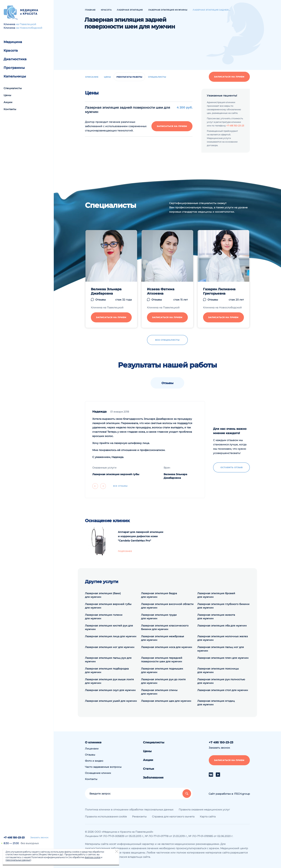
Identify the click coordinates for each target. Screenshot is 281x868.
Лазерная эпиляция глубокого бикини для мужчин (223, 606)
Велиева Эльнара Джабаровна (106, 291)
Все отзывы (120, 486)
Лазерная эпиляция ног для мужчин (110, 647)
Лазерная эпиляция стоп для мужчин (223, 690)
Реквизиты (139, 817)
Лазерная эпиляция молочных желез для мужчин (223, 638)
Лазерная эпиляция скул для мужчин (110, 690)
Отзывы (101, 300)
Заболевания (153, 778)
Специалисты (13, 88)
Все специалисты (167, 340)
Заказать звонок (39, 838)
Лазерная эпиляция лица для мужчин (111, 636)
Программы (14, 68)
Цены (7, 95)
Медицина (13, 42)
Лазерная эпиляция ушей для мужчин (111, 701)
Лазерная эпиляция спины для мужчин (159, 692)
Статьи (148, 769)
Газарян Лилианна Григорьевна (219, 291)
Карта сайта (208, 817)
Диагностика (15, 59)
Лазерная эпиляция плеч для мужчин (223, 658)
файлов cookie (92, 857)
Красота (11, 51)
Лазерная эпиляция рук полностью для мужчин (221, 681)
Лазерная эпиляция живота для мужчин (216, 617)
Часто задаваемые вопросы (103, 767)
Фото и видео (94, 761)
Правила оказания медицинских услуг (204, 810)
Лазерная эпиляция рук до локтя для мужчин (163, 681)
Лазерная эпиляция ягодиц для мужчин (216, 703)
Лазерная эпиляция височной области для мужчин (167, 606)
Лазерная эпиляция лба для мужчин (222, 626)
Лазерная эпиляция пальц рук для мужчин (108, 660)
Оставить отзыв (232, 467)
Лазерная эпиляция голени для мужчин (104, 617)
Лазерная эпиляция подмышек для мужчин (162, 670)
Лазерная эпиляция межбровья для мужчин (163, 638)
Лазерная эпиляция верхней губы (116, 474)
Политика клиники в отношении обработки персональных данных (129, 810)
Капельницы (15, 76)
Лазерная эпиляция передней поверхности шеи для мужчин (162, 660)
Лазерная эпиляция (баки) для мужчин (103, 595)
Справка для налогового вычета (173, 817)
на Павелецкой (26, 24)
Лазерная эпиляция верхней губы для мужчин (108, 606)
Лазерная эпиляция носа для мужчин (167, 647)
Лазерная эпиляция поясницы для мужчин (218, 670)
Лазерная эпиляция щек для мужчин (166, 701)
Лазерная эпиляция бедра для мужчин (159, 595)
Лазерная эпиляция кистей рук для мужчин (109, 627)
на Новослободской (29, 28)
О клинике (93, 742)
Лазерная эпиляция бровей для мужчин (216, 595)
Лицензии (92, 749)
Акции (8, 102)
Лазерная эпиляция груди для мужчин (159, 617)
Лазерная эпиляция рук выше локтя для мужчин (109, 681)
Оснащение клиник (98, 773)
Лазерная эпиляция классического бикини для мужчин (165, 627)
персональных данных (18, 860)
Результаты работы (129, 77)
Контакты (10, 109)
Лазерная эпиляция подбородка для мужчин (107, 670)
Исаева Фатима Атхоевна (161, 291)
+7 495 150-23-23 (14, 838)
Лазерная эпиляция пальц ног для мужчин (221, 649)
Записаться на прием (229, 77)
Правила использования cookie (106, 817)
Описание (92, 77)
